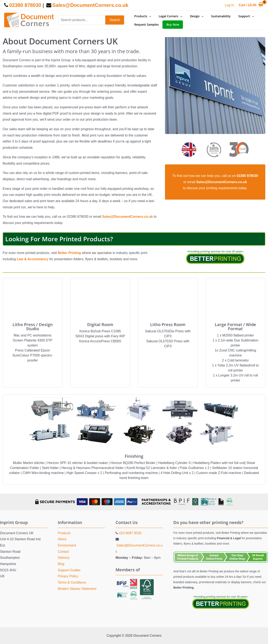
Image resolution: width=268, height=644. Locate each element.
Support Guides (69, 570)
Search (115, 20)
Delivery (64, 558)
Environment (67, 545)
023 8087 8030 (130, 533)
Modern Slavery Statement (77, 589)
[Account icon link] (229, 5)
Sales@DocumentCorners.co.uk (128, 217)
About (62, 539)
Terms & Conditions (72, 582)
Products (64, 533)
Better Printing (69, 253)
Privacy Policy (68, 576)
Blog (61, 564)
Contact (64, 552)
